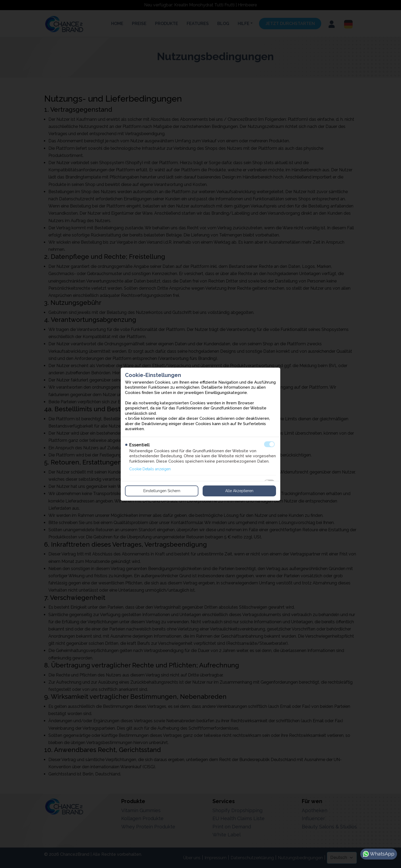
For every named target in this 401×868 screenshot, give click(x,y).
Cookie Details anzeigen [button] (150, 469)
